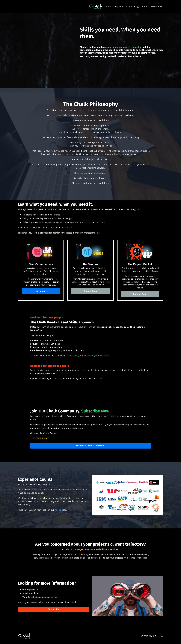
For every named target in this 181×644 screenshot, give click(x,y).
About (109, 6)
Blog (136, 6)
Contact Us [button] (53, 611)
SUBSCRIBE (157, 6)
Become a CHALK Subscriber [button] (90, 447)
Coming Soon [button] (90, 292)
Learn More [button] (41, 292)
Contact (145, 6)
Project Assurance (123, 6)
